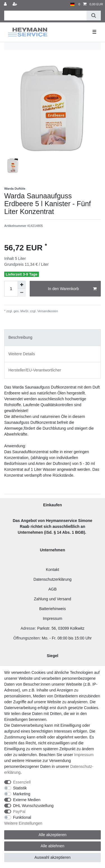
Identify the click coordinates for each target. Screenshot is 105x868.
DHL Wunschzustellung (33, 806)
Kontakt (53, 570)
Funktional (22, 817)
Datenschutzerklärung (52, 579)
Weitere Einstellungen (23, 823)
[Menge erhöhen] (22, 285)
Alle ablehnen (53, 846)
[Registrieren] (15, 4)
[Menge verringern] (22, 293)
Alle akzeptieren (53, 835)
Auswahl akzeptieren (53, 857)
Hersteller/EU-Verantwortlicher (35, 370)
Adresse (28, 628)
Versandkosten (47, 311)
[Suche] (94, 16)
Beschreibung (20, 337)
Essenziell (22, 782)
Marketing (22, 794)
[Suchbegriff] (45, 16)
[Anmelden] (6, 4)
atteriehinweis (54, 609)
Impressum (53, 618)
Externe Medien (27, 800)
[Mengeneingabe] (11, 289)
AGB (53, 589)
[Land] (72, 4)
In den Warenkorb (72, 289)
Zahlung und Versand (53, 599)
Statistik (20, 788)
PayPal (19, 811)
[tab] (53, 337)
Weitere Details (22, 354)
